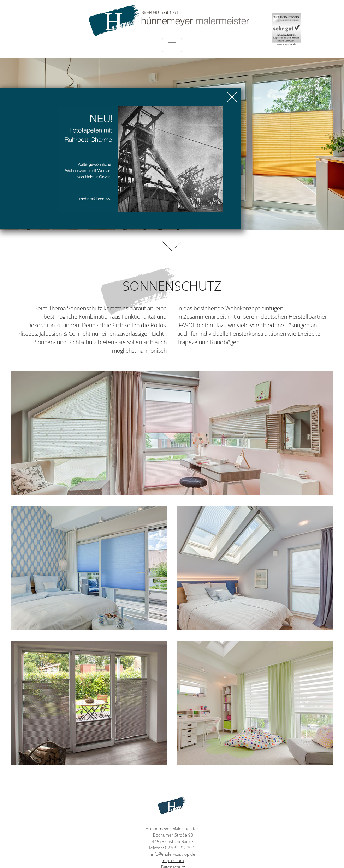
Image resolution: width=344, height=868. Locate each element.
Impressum (173, 860)
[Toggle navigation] (172, 45)
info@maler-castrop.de (173, 854)
